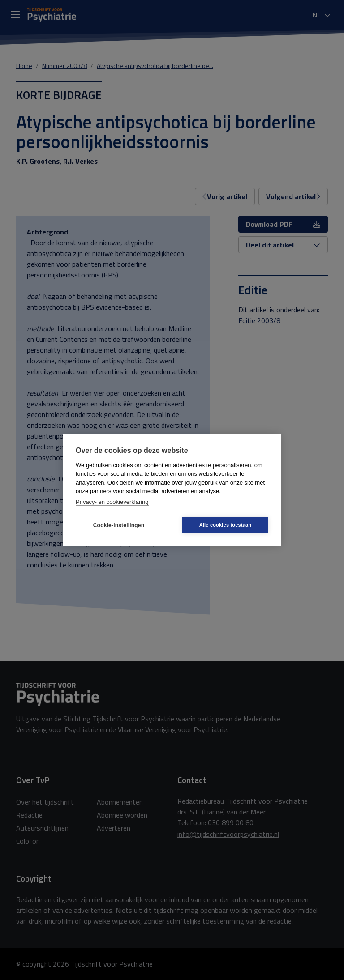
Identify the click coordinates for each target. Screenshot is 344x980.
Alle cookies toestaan (226, 525)
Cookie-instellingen (119, 525)
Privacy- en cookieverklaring (112, 502)
